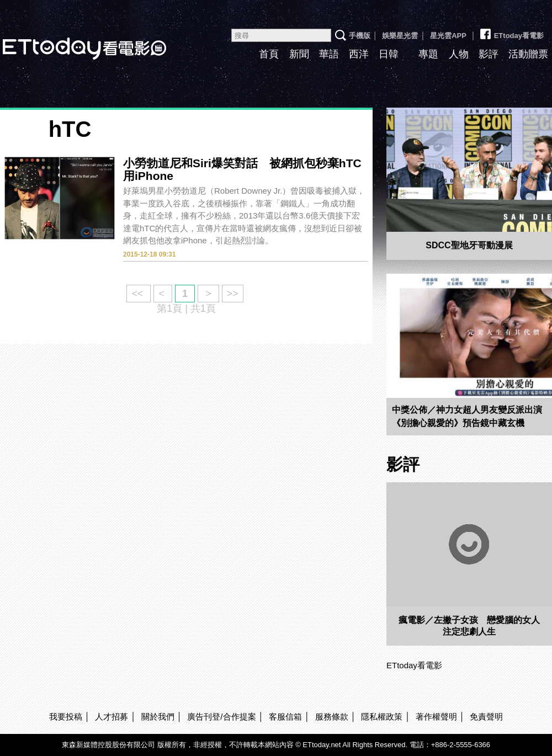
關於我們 (158, 717)
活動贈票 (528, 54)
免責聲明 (486, 717)
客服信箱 (285, 717)
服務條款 (332, 717)
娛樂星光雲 (400, 36)
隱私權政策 (382, 717)
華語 (329, 54)
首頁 (269, 54)
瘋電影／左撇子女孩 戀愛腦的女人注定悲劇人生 (469, 626)
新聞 (299, 54)
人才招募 (112, 717)
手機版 (360, 36)
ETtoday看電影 (511, 31)
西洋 (359, 54)
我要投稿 (66, 717)
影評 (489, 54)
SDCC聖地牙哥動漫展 (469, 245)
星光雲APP (448, 36)
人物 (459, 54)
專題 (428, 54)
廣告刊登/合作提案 (221, 717)
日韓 (389, 54)
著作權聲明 (436, 717)
